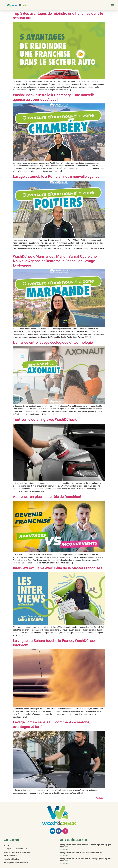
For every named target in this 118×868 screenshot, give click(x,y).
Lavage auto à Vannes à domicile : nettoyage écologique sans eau (86, 846)
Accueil (7, 845)
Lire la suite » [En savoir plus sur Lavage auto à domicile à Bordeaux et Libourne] (64, 855)
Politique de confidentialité (16, 863)
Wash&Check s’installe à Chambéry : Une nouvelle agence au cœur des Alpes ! (54, 97)
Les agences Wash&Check (15, 849)
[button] (112, 5)
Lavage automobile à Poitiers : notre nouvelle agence (56, 176)
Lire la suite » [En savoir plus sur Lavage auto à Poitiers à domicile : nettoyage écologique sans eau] (64, 863)
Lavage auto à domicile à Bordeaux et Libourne (81, 853)
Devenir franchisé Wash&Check (18, 852)
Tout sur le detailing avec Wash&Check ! (46, 419)
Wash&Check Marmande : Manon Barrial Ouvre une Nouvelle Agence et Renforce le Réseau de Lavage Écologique (55, 261)
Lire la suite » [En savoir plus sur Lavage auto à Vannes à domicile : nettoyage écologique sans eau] (64, 849)
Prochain (100, 798)
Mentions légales (11, 859)
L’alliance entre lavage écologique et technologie (53, 342)
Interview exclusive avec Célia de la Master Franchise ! (57, 568)
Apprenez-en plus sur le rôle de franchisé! (47, 497)
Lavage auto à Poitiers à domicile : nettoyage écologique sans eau (86, 860)
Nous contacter (10, 856)
